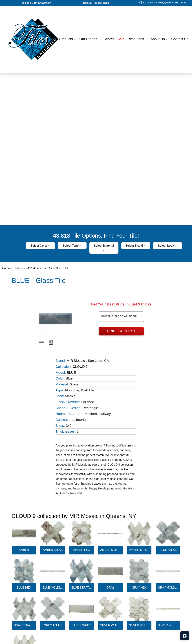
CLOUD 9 (51, 268)
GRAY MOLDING (168, 588)
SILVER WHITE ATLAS (111, 625)
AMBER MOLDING (111, 550)
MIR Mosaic (34, 268)
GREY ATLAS (53, 625)
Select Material (104, 246)
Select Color (39, 246)
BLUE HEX (24, 588)
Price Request (121, 331)
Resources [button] (136, 39)
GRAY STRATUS (24, 625)
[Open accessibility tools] (185, 636)
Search (109, 39)
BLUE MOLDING (53, 588)
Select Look (166, 246)
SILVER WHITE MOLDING (168, 625)
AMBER (24, 550)
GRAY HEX (139, 588)
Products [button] (66, 39)
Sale (121, 39)
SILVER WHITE (82, 625)
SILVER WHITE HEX (139, 625)
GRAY (110, 588)
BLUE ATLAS (168, 550)
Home (52, 39)
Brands (18, 268)
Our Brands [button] (89, 39)
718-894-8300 (101, 3)
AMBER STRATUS (139, 550)
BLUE (71, 373)
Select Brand (135, 246)
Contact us (180, 39)
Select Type (71, 246)
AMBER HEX (81, 550)
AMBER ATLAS (53, 550)
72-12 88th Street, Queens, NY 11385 (165, 3)
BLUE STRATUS (82, 588)
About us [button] (158, 39)
